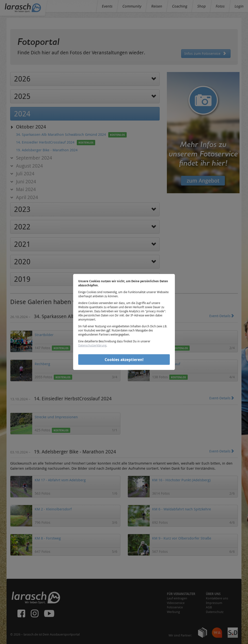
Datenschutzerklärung (92, 345)
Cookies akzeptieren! (124, 359)
